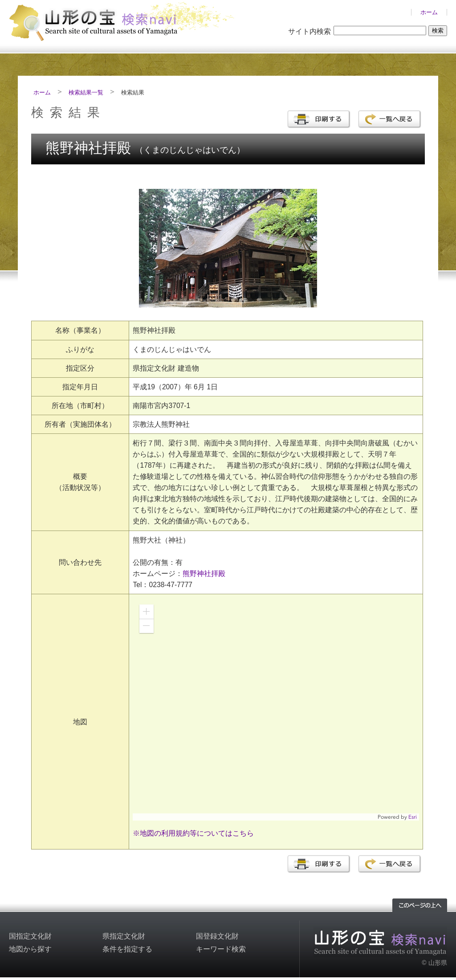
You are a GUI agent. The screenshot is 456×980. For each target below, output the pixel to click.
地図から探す (30, 949)
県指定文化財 (124, 936)
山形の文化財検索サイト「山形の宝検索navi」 (125, 21)
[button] (147, 612)
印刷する (319, 119)
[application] (276, 709)
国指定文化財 (30, 936)
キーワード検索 (221, 949)
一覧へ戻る (389, 119)
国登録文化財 (217, 936)
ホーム (429, 12)
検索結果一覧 (86, 92)
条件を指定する (127, 949)
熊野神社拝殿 (204, 574)
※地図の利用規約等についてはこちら (193, 833)
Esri (413, 817)
